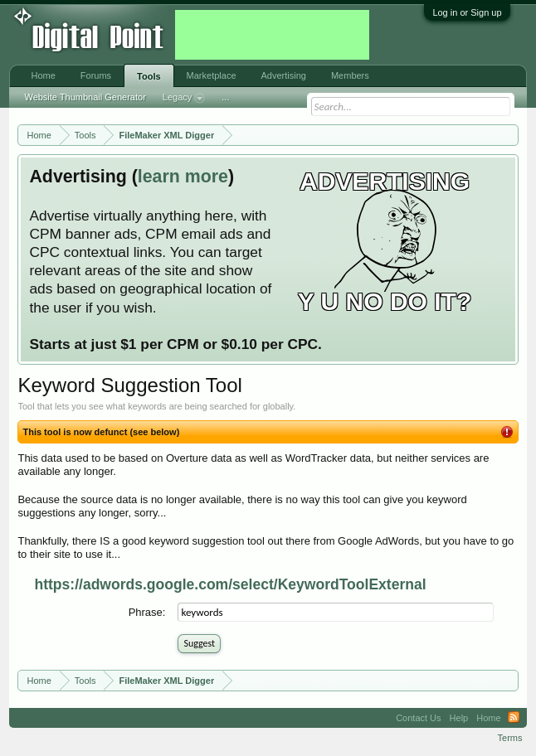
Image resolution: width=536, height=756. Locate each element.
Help (459, 718)
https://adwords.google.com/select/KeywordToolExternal (230, 584)
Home (43, 75)
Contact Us (418, 718)
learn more (183, 177)
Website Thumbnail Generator (85, 97)
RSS (514, 718)
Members (350, 75)
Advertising (284, 75)
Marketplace (212, 75)
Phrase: (147, 612)
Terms (510, 738)
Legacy (184, 98)
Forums (96, 75)
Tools (149, 76)
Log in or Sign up (467, 12)
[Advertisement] (272, 35)
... (225, 97)
